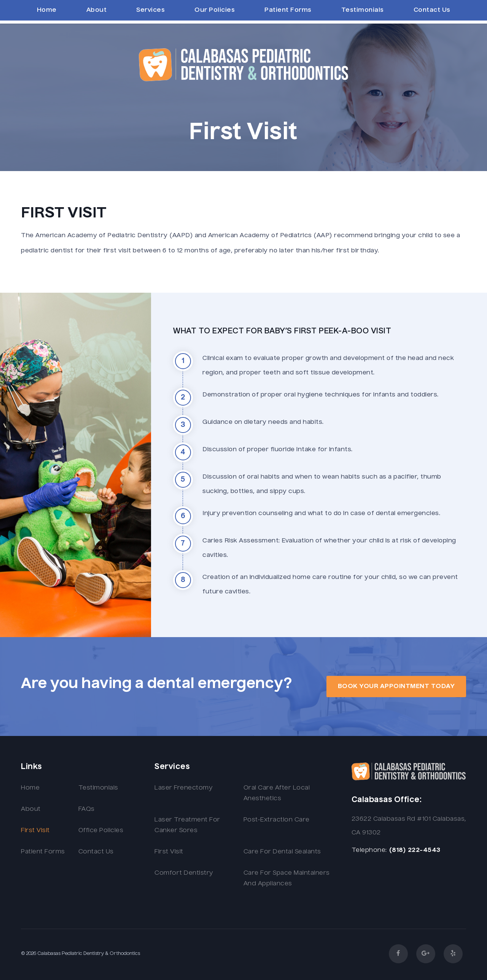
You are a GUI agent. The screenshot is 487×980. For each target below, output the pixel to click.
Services (150, 10)
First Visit (35, 831)
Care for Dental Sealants (282, 852)
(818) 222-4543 (415, 850)
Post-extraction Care (277, 820)
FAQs (87, 809)
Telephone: (369, 850)
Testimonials (363, 10)
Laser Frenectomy (183, 788)
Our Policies (215, 10)
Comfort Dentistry (184, 873)
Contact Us (432, 10)
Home (47, 10)
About (97, 10)
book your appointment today (396, 687)
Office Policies (101, 831)
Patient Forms (288, 10)
